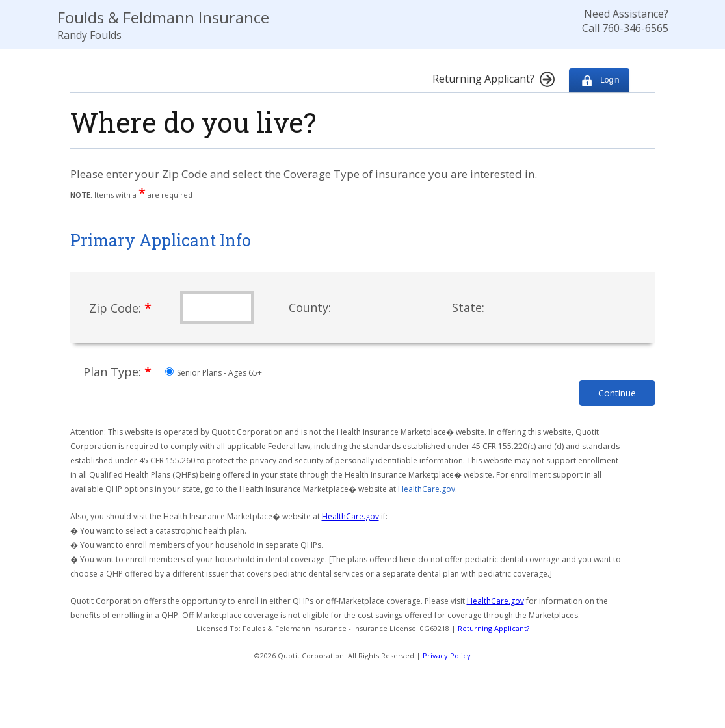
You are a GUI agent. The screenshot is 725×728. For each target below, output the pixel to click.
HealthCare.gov (427, 489)
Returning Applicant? (494, 628)
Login (599, 80)
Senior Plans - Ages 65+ (214, 373)
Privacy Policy (447, 656)
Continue (617, 393)
